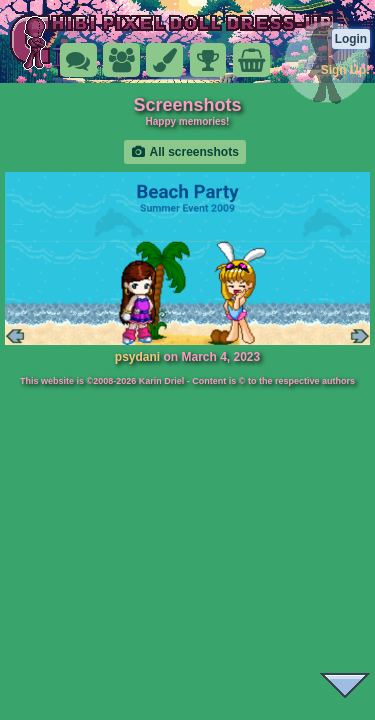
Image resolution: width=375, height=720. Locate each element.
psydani (137, 357)
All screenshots (185, 152)
